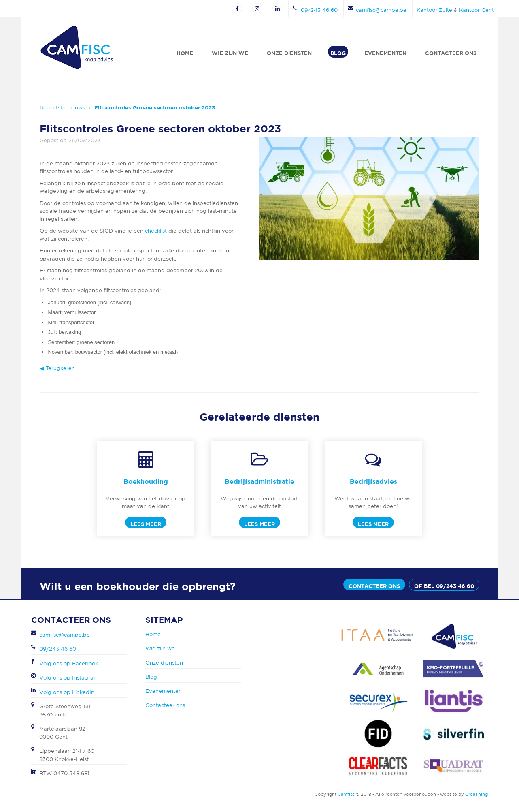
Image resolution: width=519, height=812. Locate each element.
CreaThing (476, 794)
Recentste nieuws (62, 108)
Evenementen (385, 53)
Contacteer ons (451, 53)
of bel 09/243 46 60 (444, 586)
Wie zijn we (230, 53)
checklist (156, 231)
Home (185, 53)
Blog (338, 53)
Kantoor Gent (476, 10)
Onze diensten (289, 53)
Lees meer (146, 524)
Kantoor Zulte (434, 10)
